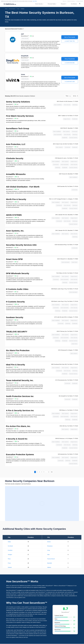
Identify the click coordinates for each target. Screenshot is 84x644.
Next (52, 472)
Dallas (9, 542)
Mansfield (49, 563)
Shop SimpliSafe (70, 59)
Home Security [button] (39, 4)
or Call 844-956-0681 (70, 63)
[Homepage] (6, 9)
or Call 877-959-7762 (70, 41)
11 (49, 472)
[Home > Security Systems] (12, 9)
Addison (49, 567)
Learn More (35, 1)
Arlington (10, 555)
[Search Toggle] (80, 4)
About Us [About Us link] (64, 1)
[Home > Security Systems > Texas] (18, 9)
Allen (48, 555)
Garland (10, 567)
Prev (32, 472)
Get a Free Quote (70, 37)
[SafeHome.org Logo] (10, 4)
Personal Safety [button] (52, 4)
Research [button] (63, 4)
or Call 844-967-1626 (70, 82)
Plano (9, 559)
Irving (49, 550)
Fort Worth (10, 546)
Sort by (75, 96)
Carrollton (10, 550)
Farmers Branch (51, 559)
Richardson (50, 546)
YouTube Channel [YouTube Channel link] (80, 1)
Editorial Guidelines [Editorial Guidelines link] (71, 1)
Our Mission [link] (74, 4)
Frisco (9, 563)
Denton (49, 542)
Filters (67, 96)
